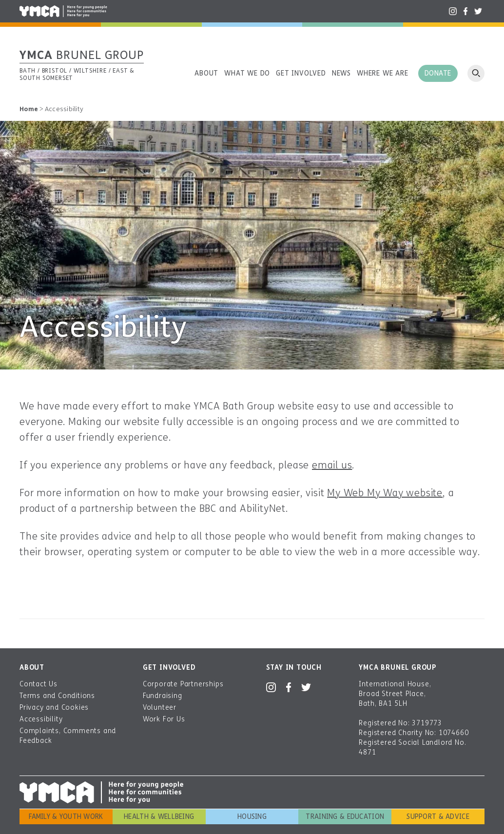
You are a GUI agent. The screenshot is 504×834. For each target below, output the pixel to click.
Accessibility (41, 719)
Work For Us (164, 719)
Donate (438, 73)
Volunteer (160, 708)
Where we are (383, 73)
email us (332, 465)
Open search (476, 73)
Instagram (453, 11)
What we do (247, 73)
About (206, 73)
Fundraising (163, 696)
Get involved (301, 73)
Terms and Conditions (57, 696)
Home (29, 109)
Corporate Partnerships (183, 684)
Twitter (478, 11)
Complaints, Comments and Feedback (68, 736)
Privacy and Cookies (54, 708)
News (341, 73)
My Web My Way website (385, 493)
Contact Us (39, 684)
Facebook (465, 11)
